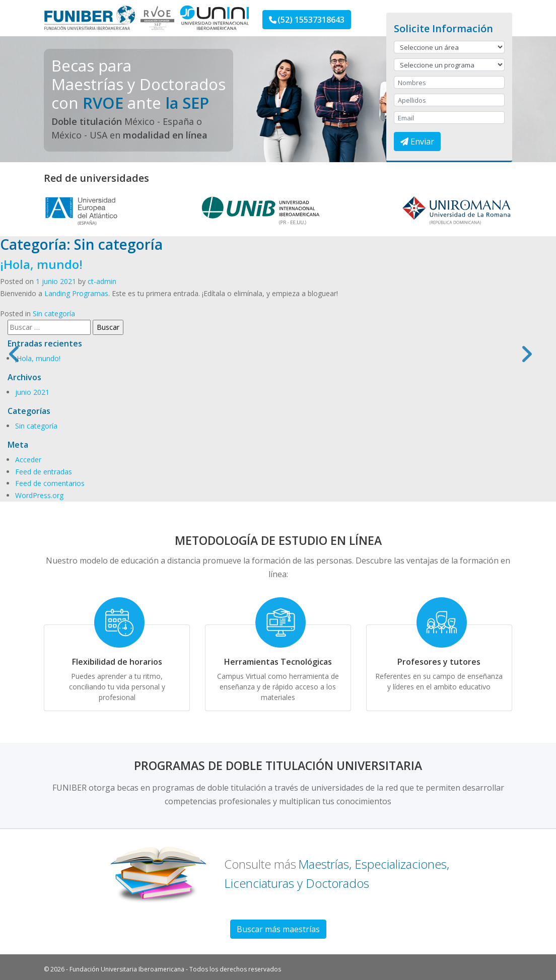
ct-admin (102, 281)
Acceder (28, 460)
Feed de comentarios (50, 483)
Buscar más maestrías (278, 929)
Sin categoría (54, 313)
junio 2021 (32, 392)
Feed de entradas (44, 472)
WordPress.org (39, 495)
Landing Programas (76, 293)
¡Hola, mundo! (41, 264)
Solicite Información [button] (443, 28)
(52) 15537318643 (307, 20)
